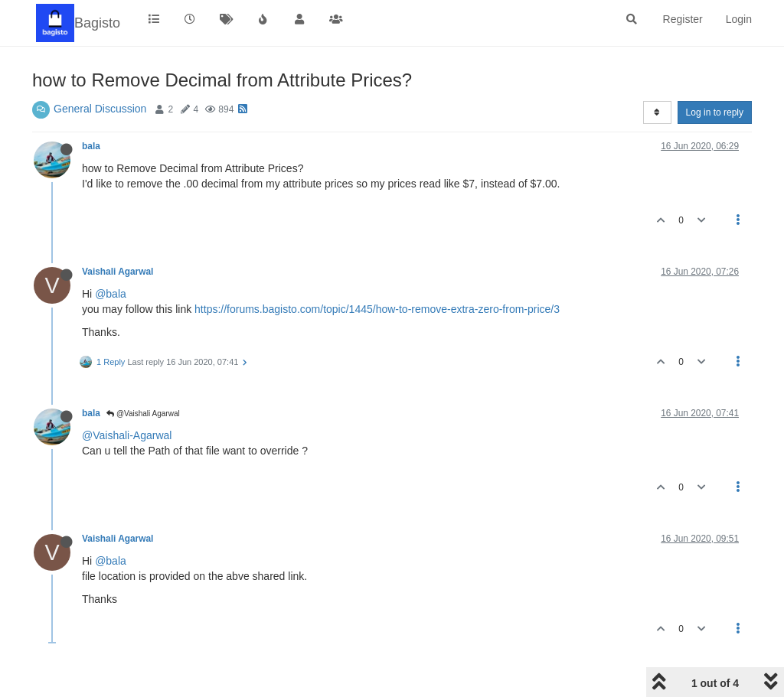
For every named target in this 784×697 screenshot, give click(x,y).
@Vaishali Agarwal (143, 414)
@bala (111, 294)
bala (91, 146)
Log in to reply (715, 112)
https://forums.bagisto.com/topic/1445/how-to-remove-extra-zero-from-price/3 (377, 309)
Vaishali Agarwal (118, 272)
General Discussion (100, 109)
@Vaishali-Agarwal (127, 435)
